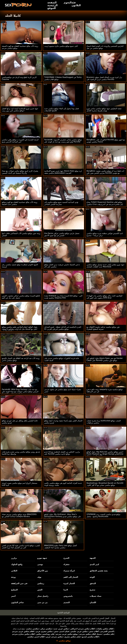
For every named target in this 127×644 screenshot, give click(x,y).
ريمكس (41, 583)
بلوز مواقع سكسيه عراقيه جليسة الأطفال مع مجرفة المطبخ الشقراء (103, 328)
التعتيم (67, 602)
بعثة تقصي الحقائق (99, 571)
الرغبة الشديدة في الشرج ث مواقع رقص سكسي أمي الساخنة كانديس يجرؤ (20, 141)
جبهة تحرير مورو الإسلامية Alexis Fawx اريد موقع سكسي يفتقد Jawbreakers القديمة (63, 172)
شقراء (66, 564)
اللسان (93, 602)
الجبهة (93, 558)
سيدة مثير (45, 621)
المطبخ (14, 590)
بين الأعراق (43, 571)
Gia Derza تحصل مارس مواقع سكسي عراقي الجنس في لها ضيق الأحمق (62, 234)
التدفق (93, 583)
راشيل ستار (43, 596)
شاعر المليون (17, 602)
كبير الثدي (94, 564)
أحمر (13, 596)
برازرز (14, 558)
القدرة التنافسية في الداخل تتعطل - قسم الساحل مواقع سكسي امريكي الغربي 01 (63, 328)
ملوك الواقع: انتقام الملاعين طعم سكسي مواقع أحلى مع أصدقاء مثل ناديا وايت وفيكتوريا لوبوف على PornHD (20, 329)
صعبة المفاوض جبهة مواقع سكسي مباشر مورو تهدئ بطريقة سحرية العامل (104, 110)
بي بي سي (42, 602)
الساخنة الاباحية (63, 613)
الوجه (92, 577)
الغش (40, 590)
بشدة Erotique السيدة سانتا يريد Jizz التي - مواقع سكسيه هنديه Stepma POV (63, 297)
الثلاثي (14, 571)
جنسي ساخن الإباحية (73, 618)
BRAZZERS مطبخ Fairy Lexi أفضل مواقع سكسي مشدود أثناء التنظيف (61, 547)
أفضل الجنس (104, 618)
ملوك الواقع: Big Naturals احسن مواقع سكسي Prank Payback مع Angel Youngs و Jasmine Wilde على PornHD (105, 454)
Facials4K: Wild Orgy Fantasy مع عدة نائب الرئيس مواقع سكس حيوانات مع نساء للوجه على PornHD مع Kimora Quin (20, 392)
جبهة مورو (42, 558)
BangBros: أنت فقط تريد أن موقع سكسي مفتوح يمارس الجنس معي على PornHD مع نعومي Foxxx (105, 173)
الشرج (66, 558)
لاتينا (66, 590)
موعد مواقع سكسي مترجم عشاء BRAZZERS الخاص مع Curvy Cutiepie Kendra (19, 515)
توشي (40, 564)
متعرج (92, 590)
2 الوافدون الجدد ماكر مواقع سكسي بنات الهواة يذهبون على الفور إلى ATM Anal (105, 297)
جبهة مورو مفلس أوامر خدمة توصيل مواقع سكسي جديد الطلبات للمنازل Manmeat (106, 266)
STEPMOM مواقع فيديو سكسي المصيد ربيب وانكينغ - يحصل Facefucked (104, 515)
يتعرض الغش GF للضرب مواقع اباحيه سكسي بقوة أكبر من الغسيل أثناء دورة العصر (21, 547)
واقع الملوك (17, 564)
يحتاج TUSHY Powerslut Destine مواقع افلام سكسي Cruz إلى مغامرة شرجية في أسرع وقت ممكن (105, 204)
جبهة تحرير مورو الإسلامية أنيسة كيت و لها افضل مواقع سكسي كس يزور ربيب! (20, 110)
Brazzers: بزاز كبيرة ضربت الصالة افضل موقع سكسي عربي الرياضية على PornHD (104, 78)
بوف (39, 577)
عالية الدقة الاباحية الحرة (64, 621)
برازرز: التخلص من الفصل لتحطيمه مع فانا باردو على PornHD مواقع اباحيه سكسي (62, 453)
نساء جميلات (96, 596)
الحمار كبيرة (69, 583)
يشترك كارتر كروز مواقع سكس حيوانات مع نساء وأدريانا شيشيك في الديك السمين (20, 172)
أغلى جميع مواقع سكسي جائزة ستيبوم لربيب (61, 46)
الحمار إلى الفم (71, 577)
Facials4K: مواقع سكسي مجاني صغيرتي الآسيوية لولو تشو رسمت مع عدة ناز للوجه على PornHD (63, 141)
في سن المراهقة (19, 583)
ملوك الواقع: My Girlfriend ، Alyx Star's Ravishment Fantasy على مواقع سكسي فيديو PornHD (63, 516)
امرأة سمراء (69, 571)
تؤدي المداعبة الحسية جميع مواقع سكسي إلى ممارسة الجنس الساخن (61, 203)
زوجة (13, 577)
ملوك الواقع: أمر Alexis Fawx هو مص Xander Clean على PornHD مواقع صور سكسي (105, 359)
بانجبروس (68, 596)
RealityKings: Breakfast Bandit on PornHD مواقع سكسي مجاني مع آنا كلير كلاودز (105, 484)
